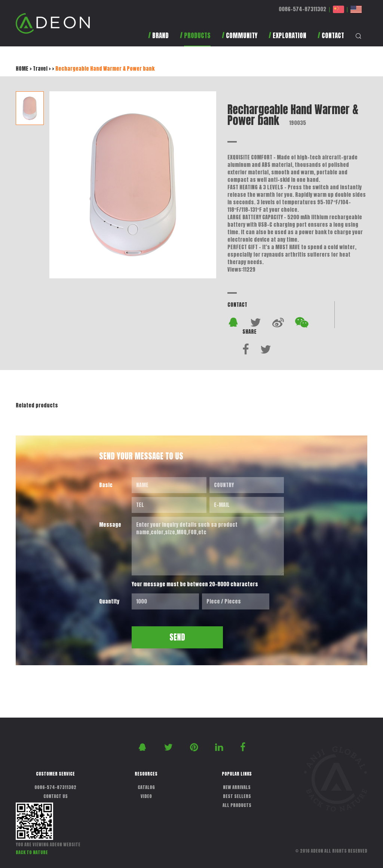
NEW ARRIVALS (237, 787)
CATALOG (146, 787)
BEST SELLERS (237, 796)
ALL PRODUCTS (237, 805)
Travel (40, 69)
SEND (177, 637)
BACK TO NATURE (32, 852)
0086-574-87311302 (302, 9)
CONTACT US (56, 796)
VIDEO (146, 796)
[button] (195, 39)
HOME (22, 69)
